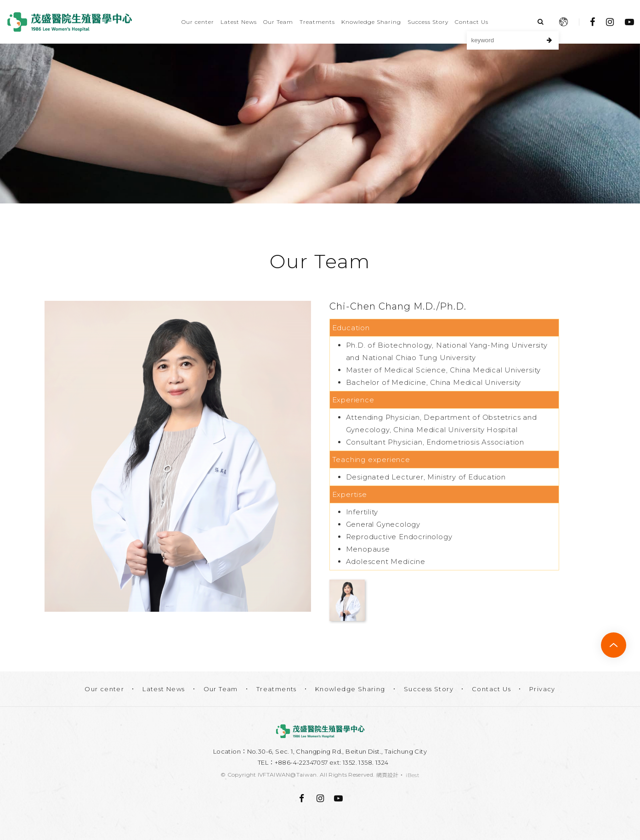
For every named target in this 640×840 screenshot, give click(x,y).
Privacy (542, 689)
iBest (413, 775)
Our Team (278, 22)
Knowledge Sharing (371, 22)
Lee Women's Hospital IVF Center (70, 22)
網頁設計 (388, 775)
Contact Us (472, 22)
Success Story (428, 22)
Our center (198, 22)
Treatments (317, 22)
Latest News (239, 22)
